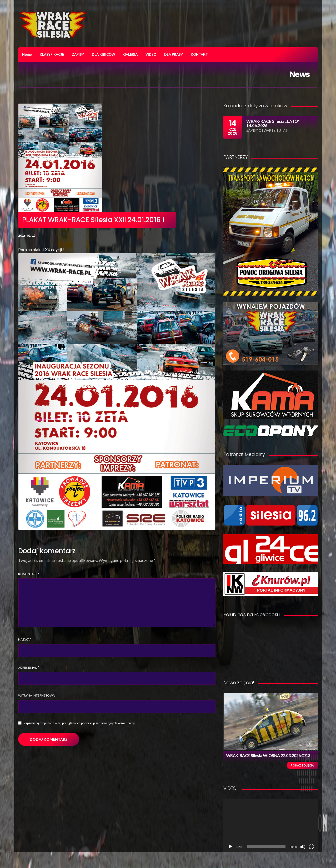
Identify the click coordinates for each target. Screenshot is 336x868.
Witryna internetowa (36, 695)
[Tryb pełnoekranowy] (311, 847)
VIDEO (151, 54)
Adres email (29, 668)
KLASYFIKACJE (52, 54)
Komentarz (29, 574)
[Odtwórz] (230, 847)
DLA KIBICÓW (104, 54)
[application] (271, 825)
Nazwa (25, 639)
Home (27, 54)
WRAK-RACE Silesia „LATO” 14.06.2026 (273, 123)
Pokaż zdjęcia (302, 765)
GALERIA (130, 54)
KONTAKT (199, 54)
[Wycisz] (303, 847)
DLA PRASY (174, 54)
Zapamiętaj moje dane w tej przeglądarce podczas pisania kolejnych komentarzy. (79, 723)
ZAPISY (78, 54)
